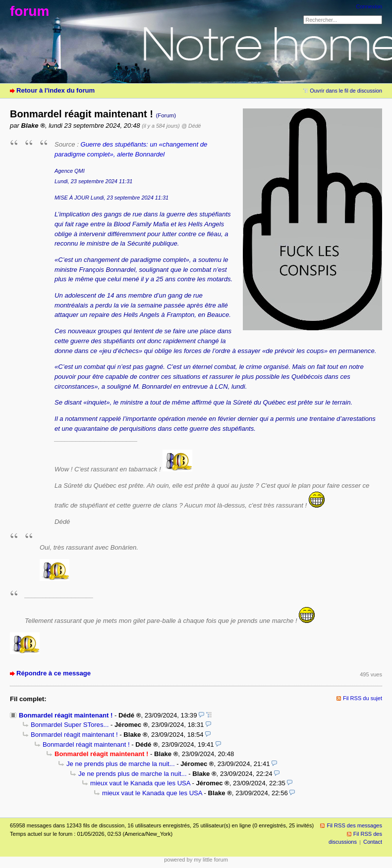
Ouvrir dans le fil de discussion (346, 91)
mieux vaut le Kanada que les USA (140, 783)
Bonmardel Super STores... (70, 725)
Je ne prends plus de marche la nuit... (121, 764)
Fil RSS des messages (354, 825)
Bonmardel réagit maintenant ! (66, 715)
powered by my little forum (196, 860)
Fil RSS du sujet (363, 698)
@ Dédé (191, 126)
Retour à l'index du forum (56, 90)
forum (29, 11)
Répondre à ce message (54, 673)
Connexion (369, 6)
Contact (373, 842)
